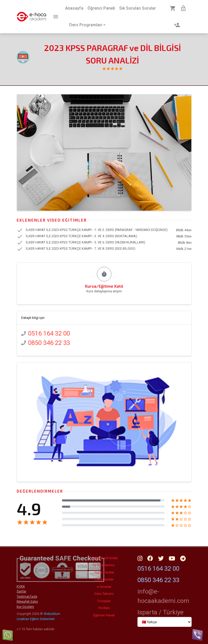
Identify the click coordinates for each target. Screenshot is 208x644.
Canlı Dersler (104, 579)
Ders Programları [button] (86, 25)
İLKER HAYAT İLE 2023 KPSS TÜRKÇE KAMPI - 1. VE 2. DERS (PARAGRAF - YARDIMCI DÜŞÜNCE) (97, 230)
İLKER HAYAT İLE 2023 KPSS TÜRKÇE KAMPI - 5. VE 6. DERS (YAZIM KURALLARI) (86, 243)
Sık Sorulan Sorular (138, 8)
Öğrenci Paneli (101, 8)
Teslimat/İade (27, 597)
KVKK (21, 586)
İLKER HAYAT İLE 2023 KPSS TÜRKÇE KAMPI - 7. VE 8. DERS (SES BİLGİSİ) (81, 249)
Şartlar (21, 591)
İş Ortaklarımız (104, 565)
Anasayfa (74, 8)
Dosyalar (104, 601)
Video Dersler (104, 572)
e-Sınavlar (104, 587)
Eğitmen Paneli (104, 615)
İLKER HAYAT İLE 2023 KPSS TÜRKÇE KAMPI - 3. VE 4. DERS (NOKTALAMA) (81, 236)
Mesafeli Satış (27, 601)
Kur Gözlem (25, 607)
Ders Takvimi (104, 594)
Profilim (104, 608)
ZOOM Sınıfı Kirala (104, 558)
